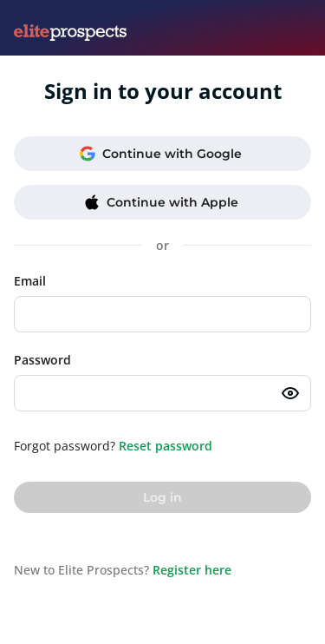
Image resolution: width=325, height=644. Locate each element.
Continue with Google (161, 154)
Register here (192, 570)
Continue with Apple (161, 202)
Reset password (166, 446)
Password (42, 360)
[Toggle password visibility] (290, 393)
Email (30, 281)
